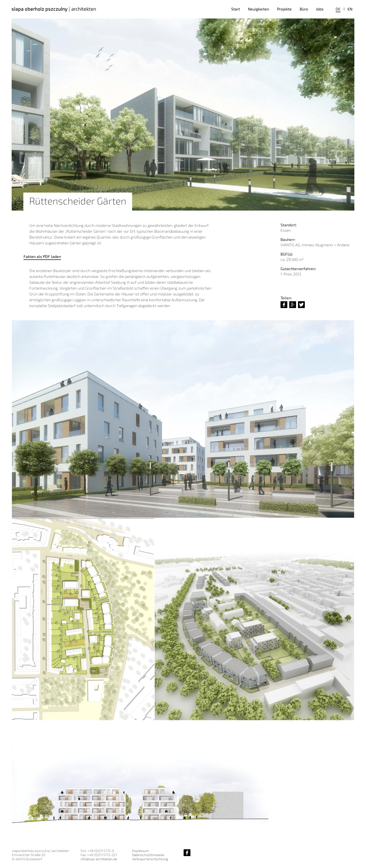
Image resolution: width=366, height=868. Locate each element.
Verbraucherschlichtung (150, 859)
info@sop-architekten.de (99, 859)
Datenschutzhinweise (148, 855)
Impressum (140, 851)
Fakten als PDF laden (42, 256)
